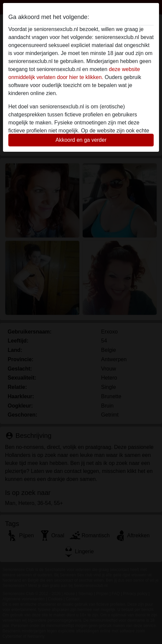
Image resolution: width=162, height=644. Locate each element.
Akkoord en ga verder (81, 140)
